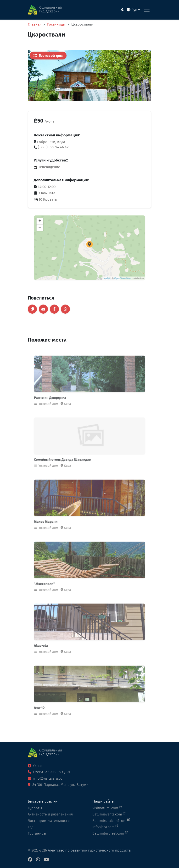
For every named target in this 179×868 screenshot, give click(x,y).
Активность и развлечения (50, 814)
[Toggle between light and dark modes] (123, 10)
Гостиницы (56, 24)
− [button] (55, 234)
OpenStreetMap (112, 269)
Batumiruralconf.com (111, 820)
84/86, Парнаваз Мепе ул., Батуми (58, 785)
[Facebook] (30, 860)
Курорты (35, 808)
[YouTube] (46, 860)
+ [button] (55, 229)
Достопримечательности (49, 821)
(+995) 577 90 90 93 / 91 (49, 772)
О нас (35, 766)
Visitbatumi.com (107, 808)
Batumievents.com (109, 814)
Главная (35, 24)
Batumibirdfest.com (110, 833)
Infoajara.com (105, 827)
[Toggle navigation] (147, 10)
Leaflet (101, 269)
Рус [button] (134, 10)
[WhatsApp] (38, 860)
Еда (31, 827)
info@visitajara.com (47, 778)
